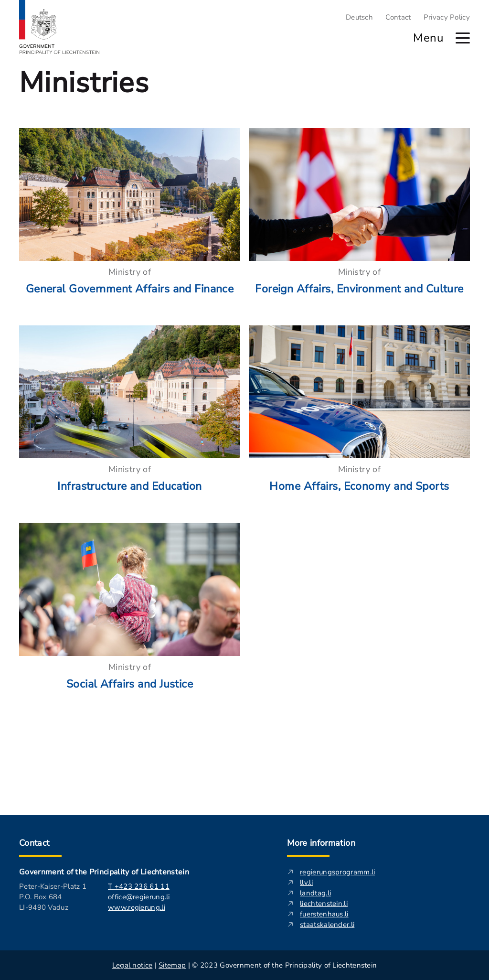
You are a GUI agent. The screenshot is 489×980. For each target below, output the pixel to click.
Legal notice (133, 965)
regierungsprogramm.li (337, 872)
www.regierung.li (137, 907)
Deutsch (359, 17)
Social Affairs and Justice (130, 684)
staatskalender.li (327, 925)
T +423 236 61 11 (139, 886)
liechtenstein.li (324, 904)
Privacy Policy (447, 17)
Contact (398, 17)
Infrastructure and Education (129, 486)
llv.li (306, 883)
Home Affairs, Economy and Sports (359, 486)
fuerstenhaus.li (324, 914)
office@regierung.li (139, 897)
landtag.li (315, 893)
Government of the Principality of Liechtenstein (104, 872)
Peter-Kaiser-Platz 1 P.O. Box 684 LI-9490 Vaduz (53, 897)
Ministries (84, 83)
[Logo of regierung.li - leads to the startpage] (59, 27)
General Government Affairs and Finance (130, 289)
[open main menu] (463, 38)
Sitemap (172, 965)
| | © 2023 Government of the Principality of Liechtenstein (245, 965)
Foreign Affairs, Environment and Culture (359, 289)
